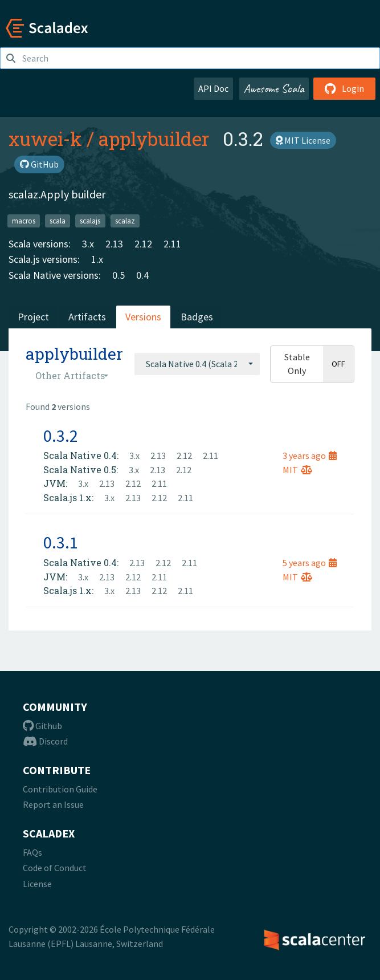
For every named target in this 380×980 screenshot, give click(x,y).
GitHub (39, 164)
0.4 (142, 275)
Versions (143, 317)
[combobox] (197, 364)
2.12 (143, 244)
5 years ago (310, 563)
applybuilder (154, 139)
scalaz (125, 220)
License (37, 884)
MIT (297, 470)
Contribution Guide (60, 789)
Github (42, 726)
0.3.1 (61, 542)
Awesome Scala (274, 88)
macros (24, 220)
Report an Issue (53, 804)
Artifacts (87, 317)
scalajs (90, 220)
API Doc (213, 88)
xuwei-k (45, 139)
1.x (97, 259)
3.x (88, 244)
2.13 (114, 244)
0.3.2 (61, 436)
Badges (197, 317)
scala (58, 220)
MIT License (303, 140)
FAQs (32, 852)
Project (33, 317)
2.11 (172, 244)
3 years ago (310, 456)
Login (344, 88)
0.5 (119, 275)
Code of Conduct (55, 868)
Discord (45, 741)
